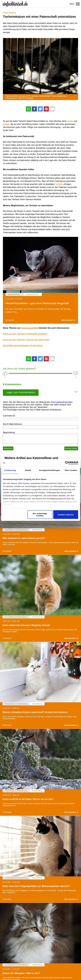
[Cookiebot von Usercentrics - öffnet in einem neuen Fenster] (67, 463)
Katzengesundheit (30, 328)
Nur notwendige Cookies (40, 515)
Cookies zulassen (66, 515)
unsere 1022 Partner (20, 483)
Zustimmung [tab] (10, 470)
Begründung (9, 432)
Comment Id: (9, 416)
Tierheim (59, 184)
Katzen (6, 124)
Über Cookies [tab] (71, 470)
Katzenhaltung (9, 13)
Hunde (70, 121)
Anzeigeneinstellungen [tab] (50, 470)
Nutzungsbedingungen (62, 402)
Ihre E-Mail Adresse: (13, 424)
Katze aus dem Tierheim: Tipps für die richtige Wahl (26, 340)
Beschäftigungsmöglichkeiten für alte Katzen (23, 346)
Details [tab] (28, 470)
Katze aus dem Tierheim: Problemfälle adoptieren (25, 334)
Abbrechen (8, 448)
